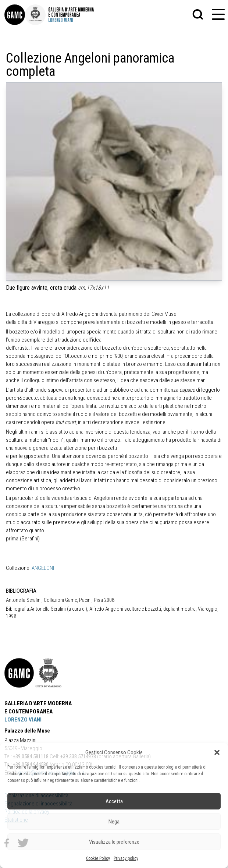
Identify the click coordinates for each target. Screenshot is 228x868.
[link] (15, 15)
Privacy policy (126, 858)
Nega (114, 822)
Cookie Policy (98, 858)
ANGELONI (43, 568)
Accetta (114, 801)
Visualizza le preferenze (114, 842)
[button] (217, 752)
